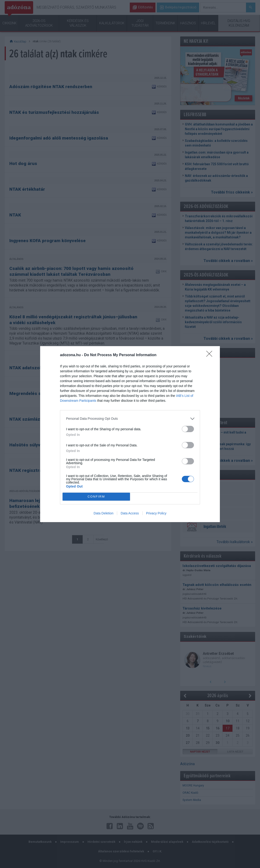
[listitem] (130, 419)
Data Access (130, 513)
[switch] (188, 429)
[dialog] (130, 434)
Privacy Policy (156, 513)
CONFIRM (96, 497)
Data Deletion (104, 513)
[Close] (211, 355)
